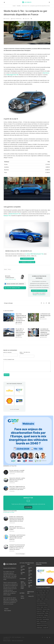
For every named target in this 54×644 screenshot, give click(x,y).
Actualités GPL (23, 570)
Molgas (47, 613)
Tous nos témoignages (20, 554)
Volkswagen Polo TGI (12, 75)
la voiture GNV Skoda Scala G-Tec (34, 254)
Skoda (5, 269)
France (9, 269)
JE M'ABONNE (28, 507)
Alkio (45, 591)
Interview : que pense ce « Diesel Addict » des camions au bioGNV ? (17, 528)
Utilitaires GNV (30, 571)
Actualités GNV (23, 567)
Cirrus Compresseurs (41, 597)
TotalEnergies (39, 628)
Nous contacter (8, 611)
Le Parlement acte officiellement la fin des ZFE (45, 316)
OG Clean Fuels (40, 615)
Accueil (14, 6)
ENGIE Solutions (40, 601)
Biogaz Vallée (42, 593)
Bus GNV (30, 580)
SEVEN (38, 621)
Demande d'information (27, 262)
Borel (47, 593)
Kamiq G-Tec (7, 216)
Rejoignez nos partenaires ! (39, 295)
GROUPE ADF (39, 609)
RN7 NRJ (44, 617)
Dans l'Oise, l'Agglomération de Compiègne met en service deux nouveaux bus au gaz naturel (17, 488)
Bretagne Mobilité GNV (41, 595)
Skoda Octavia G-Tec (15, 214)
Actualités (19, 6)
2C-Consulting (40, 591)
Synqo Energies (43, 621)
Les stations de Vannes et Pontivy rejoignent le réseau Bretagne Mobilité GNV (45, 332)
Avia (37, 593)
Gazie (42, 607)
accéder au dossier (27, 259)
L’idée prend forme (40, 613)
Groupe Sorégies (46, 609)
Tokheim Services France (42, 625)
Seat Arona (46, 73)
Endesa (46, 599)
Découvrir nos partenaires (39, 291)
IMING (44, 611)
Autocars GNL (30, 586)
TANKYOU (39, 623)
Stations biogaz (22, 588)
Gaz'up (38, 607)
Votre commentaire (9, 360)
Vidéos (22, 596)
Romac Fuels (39, 619)
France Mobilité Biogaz (41, 603)
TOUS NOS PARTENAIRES (14, 409)
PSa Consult (39, 617)
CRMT (42, 599)
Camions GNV (30, 575)
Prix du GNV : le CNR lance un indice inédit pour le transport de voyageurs (20, 332)
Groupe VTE (39, 611)
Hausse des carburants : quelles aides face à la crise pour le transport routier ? (17, 480)
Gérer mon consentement (17, 641)
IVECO (47, 611)
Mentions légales (7, 641)
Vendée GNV (46, 628)
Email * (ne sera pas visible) (25, 353)
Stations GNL (23, 585)
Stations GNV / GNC (23, 582)
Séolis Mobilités (46, 619)
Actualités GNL (23, 573)
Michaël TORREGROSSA (17, 19)
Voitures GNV (30, 568)
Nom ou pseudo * (8, 352)
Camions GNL (30, 578)
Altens (48, 591)
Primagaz (46, 615)
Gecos (45, 607)
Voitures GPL (31, 596)
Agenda (22, 598)
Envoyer (7, 375)
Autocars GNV (30, 583)
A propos (6, 609)
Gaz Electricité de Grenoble (42, 605)
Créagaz (38, 599)
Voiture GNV (27, 19)
